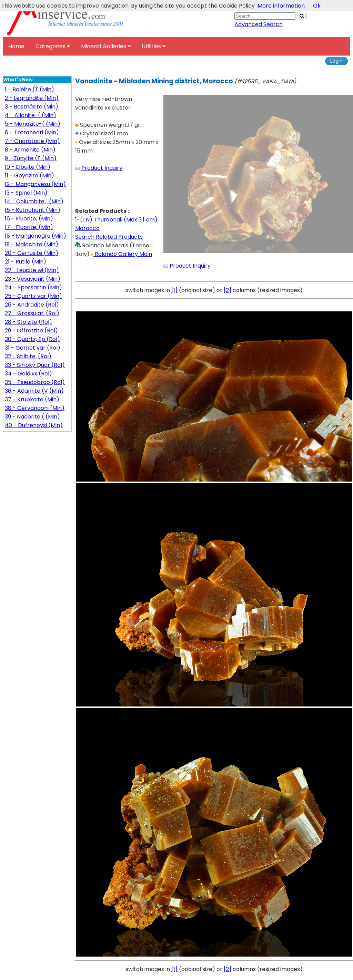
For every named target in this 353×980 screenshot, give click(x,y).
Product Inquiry (102, 168)
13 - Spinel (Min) (26, 193)
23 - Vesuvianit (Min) (33, 279)
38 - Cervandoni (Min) (35, 408)
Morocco (87, 228)
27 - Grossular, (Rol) (32, 313)
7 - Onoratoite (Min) (32, 141)
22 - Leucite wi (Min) (32, 270)
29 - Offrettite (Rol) (31, 331)
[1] (174, 290)
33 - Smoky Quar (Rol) (35, 365)
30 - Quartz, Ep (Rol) (32, 339)
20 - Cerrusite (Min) (32, 253)
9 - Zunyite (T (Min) (31, 158)
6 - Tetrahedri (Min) (32, 132)
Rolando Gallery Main (122, 254)
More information (281, 6)
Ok (317, 6)
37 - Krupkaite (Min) (32, 399)
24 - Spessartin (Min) (33, 287)
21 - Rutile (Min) (26, 262)
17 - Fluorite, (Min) (29, 227)
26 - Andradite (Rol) (32, 305)
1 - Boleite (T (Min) (29, 89)
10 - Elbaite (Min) (28, 167)
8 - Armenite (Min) (30, 150)
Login (336, 61)
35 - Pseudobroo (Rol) (35, 382)
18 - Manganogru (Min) (36, 236)
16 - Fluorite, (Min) (29, 219)
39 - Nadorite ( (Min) (32, 417)
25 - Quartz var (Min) (33, 296)
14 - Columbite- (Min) (34, 201)
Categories (53, 46)
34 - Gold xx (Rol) (28, 374)
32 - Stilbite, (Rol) (28, 356)
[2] (228, 290)
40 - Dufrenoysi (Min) (34, 425)
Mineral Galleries (106, 46)
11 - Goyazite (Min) (29, 176)
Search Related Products (109, 237)
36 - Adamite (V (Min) (34, 391)
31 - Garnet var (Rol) (33, 348)
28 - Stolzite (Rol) (28, 322)
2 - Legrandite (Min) (32, 98)
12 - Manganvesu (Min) (35, 184)
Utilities (154, 46)
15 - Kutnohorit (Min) (33, 210)
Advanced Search (259, 24)
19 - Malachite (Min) (32, 244)
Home (16, 46)
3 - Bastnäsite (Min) (32, 107)
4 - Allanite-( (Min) (31, 115)
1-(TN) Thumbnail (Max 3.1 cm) (116, 220)
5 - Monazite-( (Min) (33, 124)
